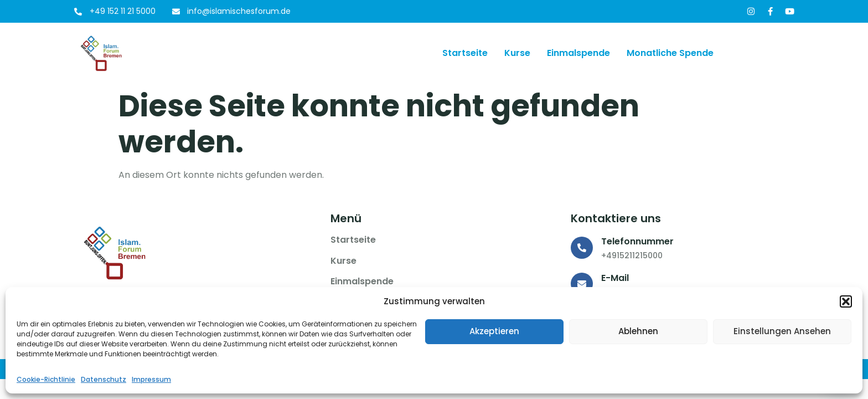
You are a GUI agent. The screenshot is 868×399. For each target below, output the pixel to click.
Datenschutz (104, 379)
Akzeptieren (494, 331)
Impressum (151, 379)
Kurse (517, 53)
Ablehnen (638, 331)
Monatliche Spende (670, 53)
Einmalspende (578, 53)
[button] (846, 301)
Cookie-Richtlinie (46, 379)
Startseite (465, 53)
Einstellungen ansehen (782, 331)
